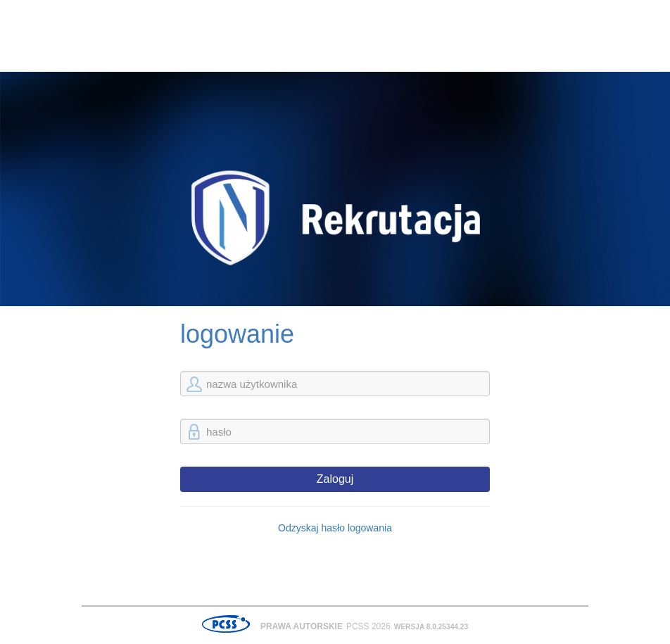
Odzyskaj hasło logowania (335, 528)
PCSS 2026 (368, 626)
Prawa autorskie (302, 626)
